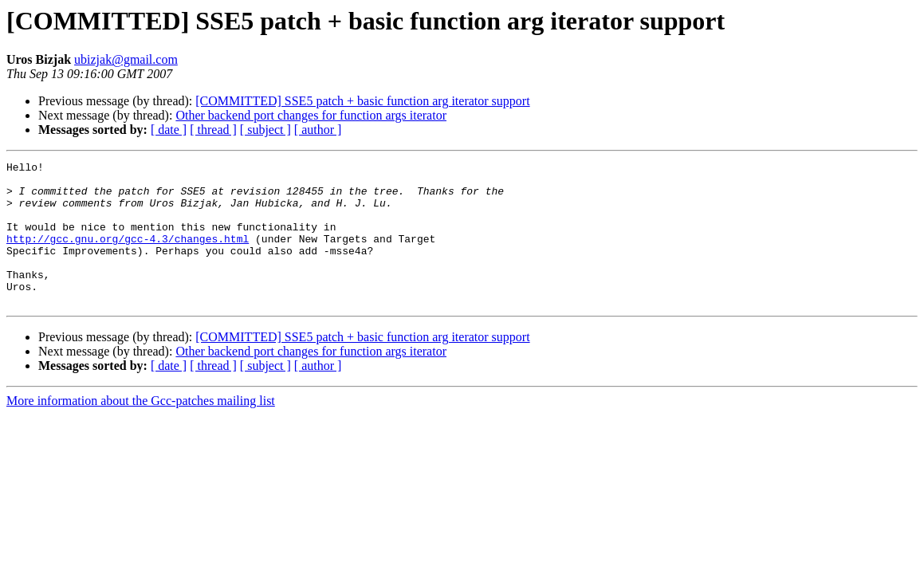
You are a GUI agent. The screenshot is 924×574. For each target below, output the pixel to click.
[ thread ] (213, 130)
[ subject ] (265, 130)
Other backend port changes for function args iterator (311, 115)
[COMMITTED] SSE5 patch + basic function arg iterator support (362, 101)
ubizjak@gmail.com (126, 59)
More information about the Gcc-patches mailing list (141, 429)
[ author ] (318, 130)
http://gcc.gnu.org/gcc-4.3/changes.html (128, 255)
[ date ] (169, 130)
